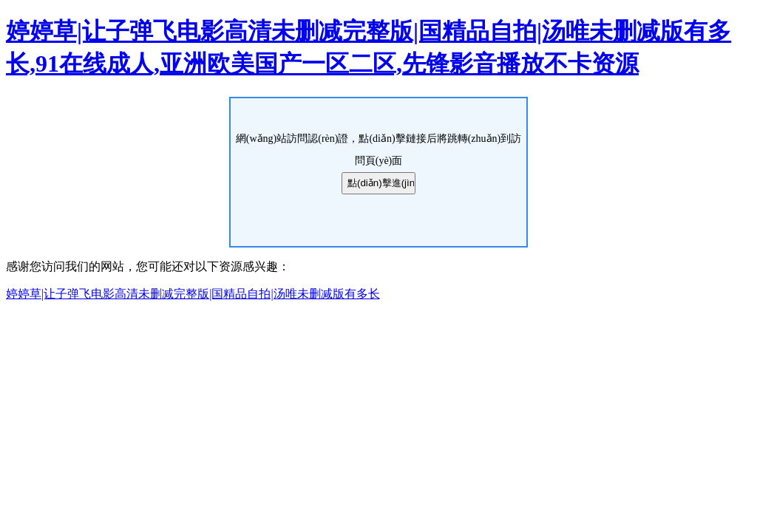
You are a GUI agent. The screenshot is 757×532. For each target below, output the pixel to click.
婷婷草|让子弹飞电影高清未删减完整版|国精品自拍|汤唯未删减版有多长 (193, 294)
